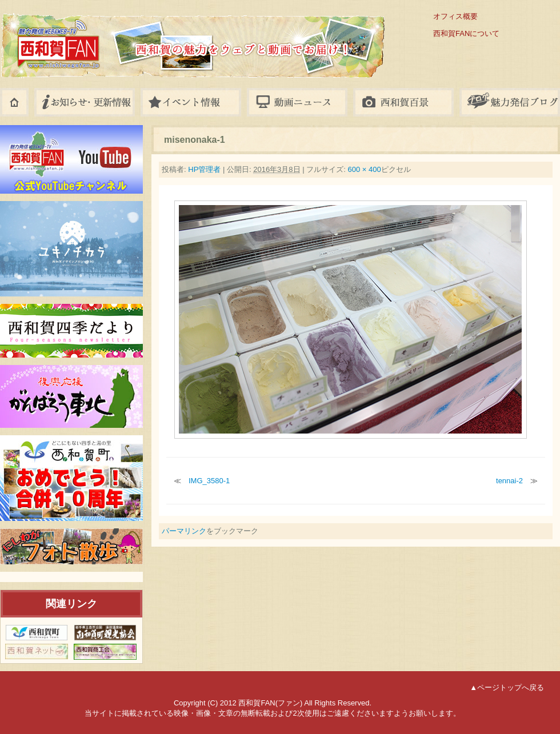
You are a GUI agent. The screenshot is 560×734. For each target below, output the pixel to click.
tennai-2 (509, 481)
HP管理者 (204, 169)
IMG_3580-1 (209, 481)
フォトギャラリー (403, 102)
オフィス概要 (455, 16)
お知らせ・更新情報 (85, 102)
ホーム (14, 102)
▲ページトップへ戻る (507, 687)
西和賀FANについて (466, 33)
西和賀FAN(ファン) (143, 36)
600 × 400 (364, 169)
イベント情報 (191, 102)
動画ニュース (297, 102)
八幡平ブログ (510, 102)
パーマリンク (184, 531)
